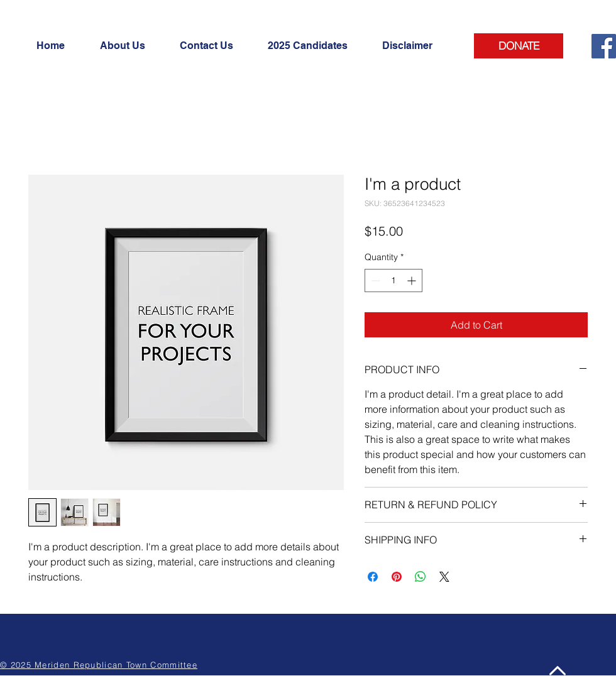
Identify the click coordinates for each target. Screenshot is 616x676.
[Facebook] (604, 46)
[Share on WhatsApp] (421, 577)
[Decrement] (374, 281)
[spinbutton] (393, 281)
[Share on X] (444, 577)
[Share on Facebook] (373, 577)
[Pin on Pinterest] (397, 577)
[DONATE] (519, 46)
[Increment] (413, 281)
